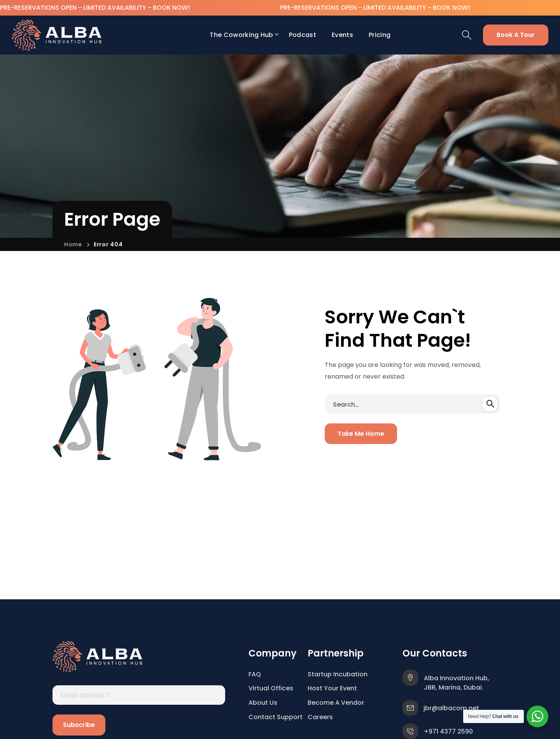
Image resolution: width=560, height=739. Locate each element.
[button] (467, 35)
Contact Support (276, 717)
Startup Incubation (338, 674)
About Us (263, 703)
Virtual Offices (271, 688)
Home (73, 244)
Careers (320, 717)
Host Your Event (332, 688)
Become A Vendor (336, 703)
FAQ (255, 674)
